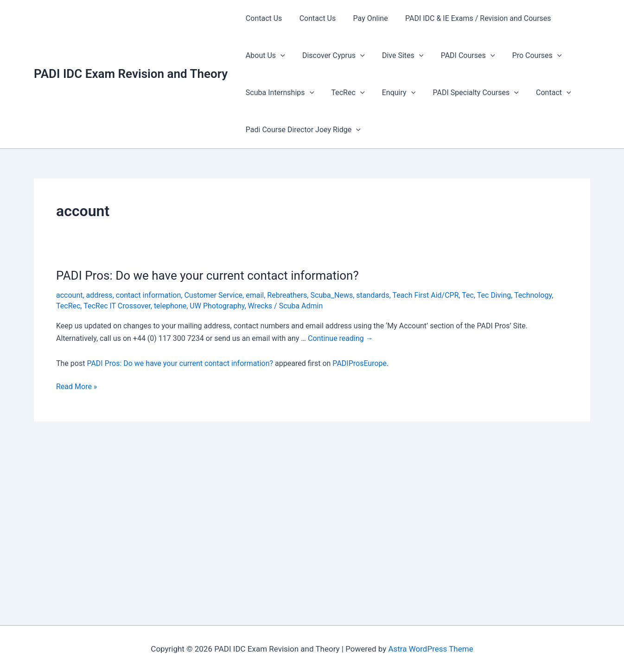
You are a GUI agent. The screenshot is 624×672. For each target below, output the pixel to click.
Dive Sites (397, 56)
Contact (542, 93)
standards (372, 295)
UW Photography (217, 306)
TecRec (344, 93)
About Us (264, 56)
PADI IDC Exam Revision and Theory (131, 74)
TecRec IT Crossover (117, 306)
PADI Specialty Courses (467, 93)
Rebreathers (287, 295)
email (255, 295)
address (99, 295)
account (69, 295)
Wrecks (260, 306)
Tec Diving (494, 295)
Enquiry (392, 93)
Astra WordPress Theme (430, 649)
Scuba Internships (278, 93)
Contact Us (263, 18)
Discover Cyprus (330, 56)
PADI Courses (459, 56)
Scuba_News (331, 295)
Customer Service (213, 295)
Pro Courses (526, 56)
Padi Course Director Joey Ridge (302, 130)
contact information (149, 295)
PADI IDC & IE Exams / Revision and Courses (469, 18)
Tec (468, 295)
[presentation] (279, 56)
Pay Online (364, 18)
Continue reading (341, 338)
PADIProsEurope (360, 363)
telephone (170, 306)
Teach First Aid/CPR (425, 295)
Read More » (76, 387)
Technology (533, 295)
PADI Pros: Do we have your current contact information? (207, 275)
